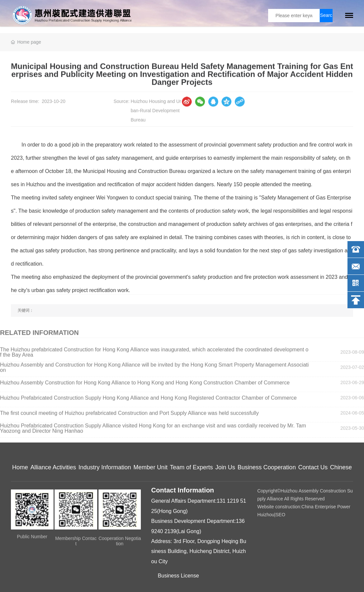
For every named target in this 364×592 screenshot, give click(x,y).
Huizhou (266, 515)
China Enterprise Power (326, 507)
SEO (280, 515)
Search (326, 17)
